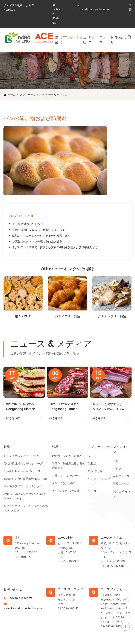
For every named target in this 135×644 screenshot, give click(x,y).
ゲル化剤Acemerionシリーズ (22, 471)
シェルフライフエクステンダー (23, 486)
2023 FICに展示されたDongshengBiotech (64, 407)
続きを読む (13, 418)
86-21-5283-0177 (21, 599)
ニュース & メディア (51, 344)
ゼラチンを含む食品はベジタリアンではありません (110, 407)
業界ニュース (121, 484)
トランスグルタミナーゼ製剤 (21, 456)
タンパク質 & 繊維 (64, 483)
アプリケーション (31, 95)
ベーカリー (52, 95)
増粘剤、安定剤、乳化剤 (67, 456)
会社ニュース (121, 476)
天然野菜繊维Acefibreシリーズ (23, 464)
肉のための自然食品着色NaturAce (25, 479)
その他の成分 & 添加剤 (66, 491)
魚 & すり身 (95, 471)
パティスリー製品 (67, 316)
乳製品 (92, 464)
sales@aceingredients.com (95, 10)
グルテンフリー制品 (112, 316)
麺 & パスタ (23, 316)
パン (66, 95)
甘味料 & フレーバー (65, 476)
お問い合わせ (13, 589)
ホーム (12, 95)
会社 (85, 40)
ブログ (117, 469)
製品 (57, 40)
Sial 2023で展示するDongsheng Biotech (21, 407)
